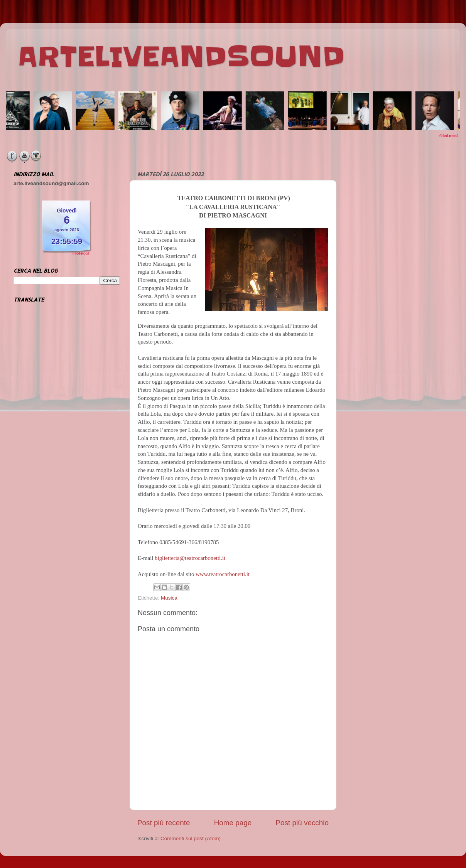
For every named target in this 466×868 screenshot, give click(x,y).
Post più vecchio (302, 823)
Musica (169, 598)
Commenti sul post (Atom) (191, 839)
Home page (233, 823)
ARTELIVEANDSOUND (181, 57)
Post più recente (164, 823)
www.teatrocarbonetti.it (223, 574)
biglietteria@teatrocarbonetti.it (190, 558)
